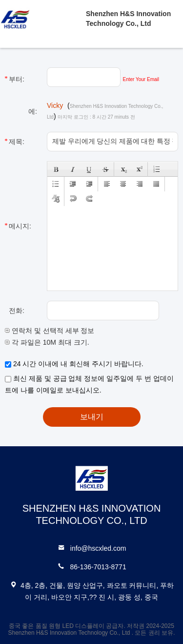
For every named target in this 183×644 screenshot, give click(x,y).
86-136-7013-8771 (98, 567)
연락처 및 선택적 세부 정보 (50, 331)
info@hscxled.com (98, 548)
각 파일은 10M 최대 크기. (47, 342)
